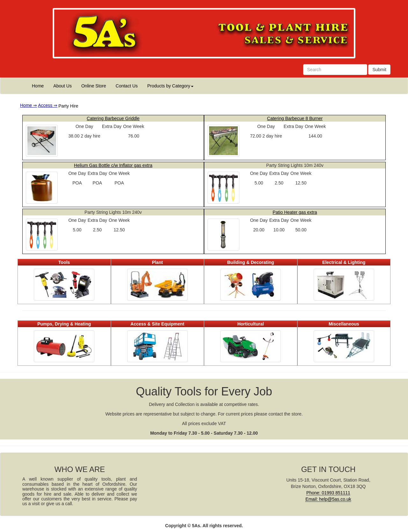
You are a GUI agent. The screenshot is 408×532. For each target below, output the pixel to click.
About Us (62, 86)
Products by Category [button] (170, 86)
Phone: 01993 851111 (328, 493)
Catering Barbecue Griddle (113, 118)
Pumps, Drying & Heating (64, 324)
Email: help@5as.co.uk (328, 499)
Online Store (94, 86)
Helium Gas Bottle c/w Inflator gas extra (113, 165)
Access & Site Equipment (157, 324)
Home (38, 86)
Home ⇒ (29, 105)
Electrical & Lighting (344, 262)
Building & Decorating (251, 262)
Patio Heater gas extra (295, 212)
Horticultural (251, 324)
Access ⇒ (48, 105)
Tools (64, 262)
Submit (379, 70)
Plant (157, 262)
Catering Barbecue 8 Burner (295, 118)
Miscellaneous (344, 324)
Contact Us (127, 86)
